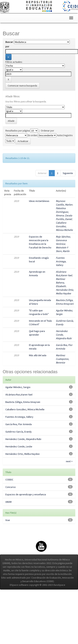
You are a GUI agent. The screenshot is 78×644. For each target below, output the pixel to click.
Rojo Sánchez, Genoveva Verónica (63, 240)
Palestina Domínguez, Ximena (62, 212)
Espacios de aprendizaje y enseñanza (26, 494)
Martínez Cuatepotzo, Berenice (62, 359)
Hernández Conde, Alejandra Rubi (23, 439)
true (8, 520)
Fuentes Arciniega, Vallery (61, 261)
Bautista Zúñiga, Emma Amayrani (23, 402)
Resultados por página (18, 131)
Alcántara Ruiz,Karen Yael (19, 395)
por (7, 46)
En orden (33, 135)
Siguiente (68, 173)
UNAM (8, 502)
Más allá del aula (38, 355)
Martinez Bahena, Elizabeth (61, 283)
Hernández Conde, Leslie (19, 446)
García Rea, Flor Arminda (19, 424)
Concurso (11, 487)
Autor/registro (65, 135)
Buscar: (9, 42)
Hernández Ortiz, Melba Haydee (23, 454)
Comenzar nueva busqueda (22, 86)
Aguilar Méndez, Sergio (18, 387)
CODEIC (9, 480)
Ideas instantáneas (39, 201)
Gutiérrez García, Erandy (19, 432)
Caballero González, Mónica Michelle (64, 226)
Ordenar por (47, 131)
